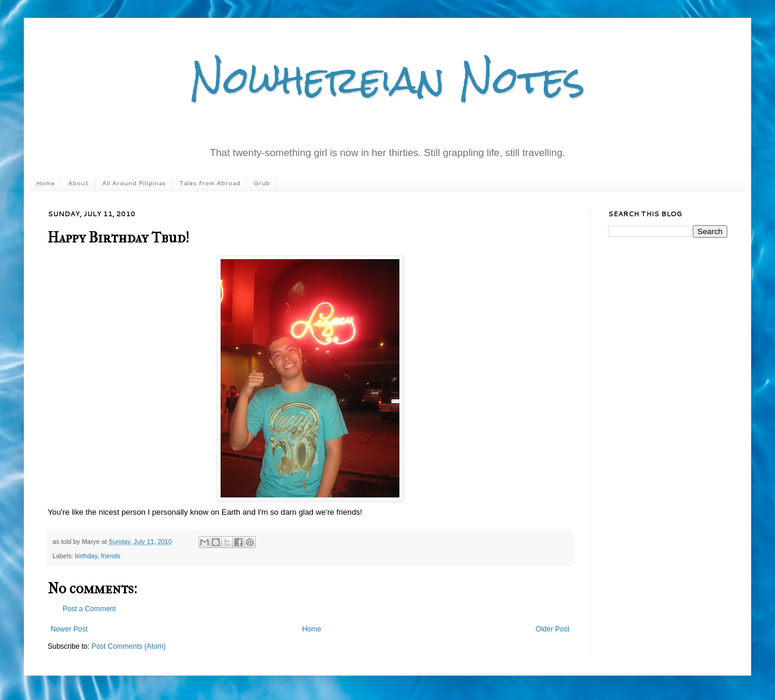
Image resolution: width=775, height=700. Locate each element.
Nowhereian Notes (387, 80)
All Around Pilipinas (134, 183)
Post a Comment (89, 609)
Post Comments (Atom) (128, 646)
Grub (262, 183)
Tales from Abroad (210, 183)
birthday (86, 556)
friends (110, 556)
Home (45, 183)
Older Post (552, 629)
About (78, 183)
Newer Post (69, 629)
